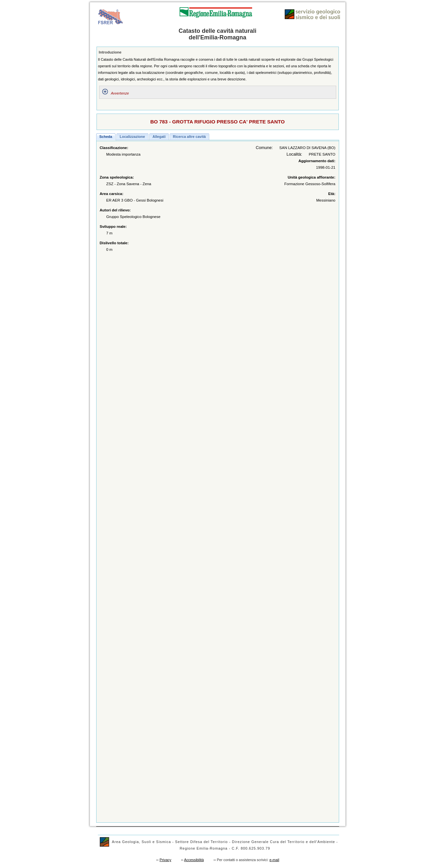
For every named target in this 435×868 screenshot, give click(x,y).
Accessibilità (194, 860)
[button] (106, 137)
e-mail (274, 860)
